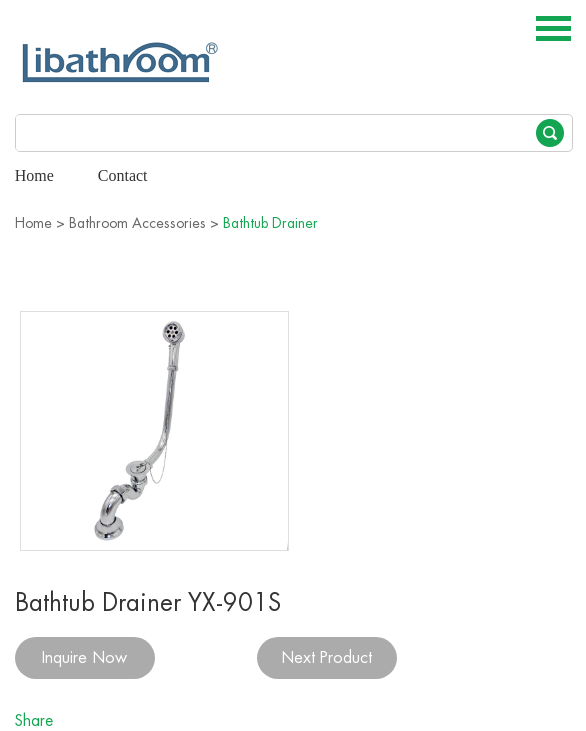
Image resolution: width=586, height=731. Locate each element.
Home (34, 175)
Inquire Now (84, 658)
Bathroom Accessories (137, 223)
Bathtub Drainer (270, 223)
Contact (123, 175)
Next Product (326, 658)
